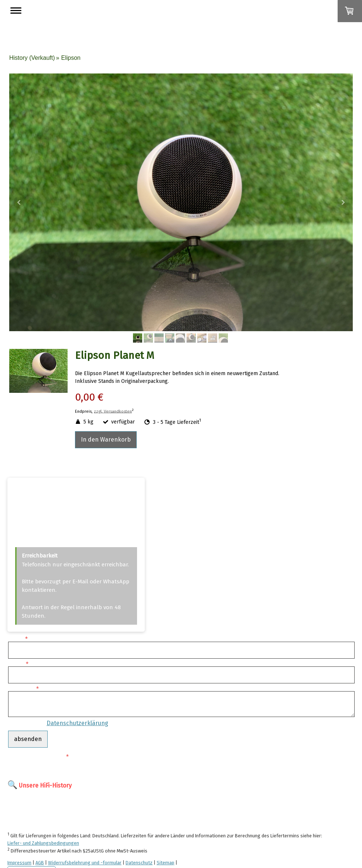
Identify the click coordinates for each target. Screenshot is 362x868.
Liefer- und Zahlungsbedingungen (43, 843)
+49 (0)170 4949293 (39, 515)
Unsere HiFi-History (45, 785)
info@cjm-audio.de (39, 537)
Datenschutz (139, 863)
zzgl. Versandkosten (113, 411)
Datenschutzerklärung (77, 723)
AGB (40, 863)
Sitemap (165, 863)
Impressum (19, 863)
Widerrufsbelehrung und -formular (85, 863)
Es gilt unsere (58, 723)
